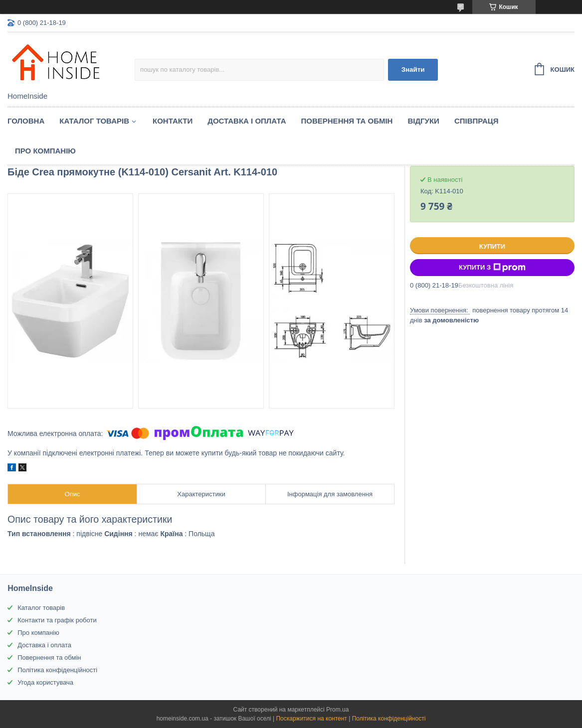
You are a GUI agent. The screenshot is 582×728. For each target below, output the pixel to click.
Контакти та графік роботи (57, 620)
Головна (26, 121)
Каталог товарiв (94, 121)
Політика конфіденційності (57, 670)
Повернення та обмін (347, 121)
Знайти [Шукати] (413, 70)
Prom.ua (337, 710)
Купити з (492, 268)
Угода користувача (45, 682)
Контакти (173, 121)
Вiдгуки (423, 121)
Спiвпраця (477, 121)
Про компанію (45, 151)
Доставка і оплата (247, 121)
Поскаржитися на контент (311, 719)
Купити (492, 246)
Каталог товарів (41, 608)
